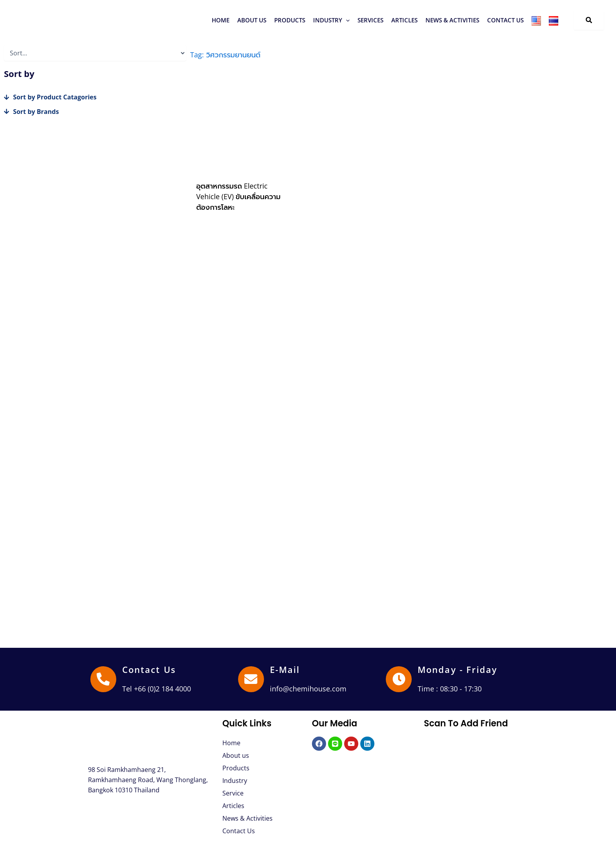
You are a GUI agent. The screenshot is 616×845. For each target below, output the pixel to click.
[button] (290, 20)
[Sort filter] (95, 53)
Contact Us (149, 669)
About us (236, 755)
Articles (233, 806)
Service (233, 793)
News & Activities (247, 818)
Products (236, 768)
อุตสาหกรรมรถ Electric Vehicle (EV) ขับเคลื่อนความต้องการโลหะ (238, 196)
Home (231, 743)
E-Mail (285, 669)
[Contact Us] (103, 679)
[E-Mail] (251, 679)
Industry (235, 781)
